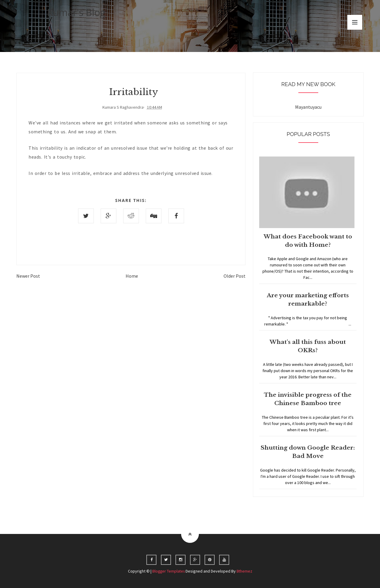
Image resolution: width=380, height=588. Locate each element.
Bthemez (245, 571)
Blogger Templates (168, 571)
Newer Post (28, 276)
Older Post (235, 276)
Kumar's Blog (76, 12)
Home (132, 276)
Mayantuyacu (308, 107)
